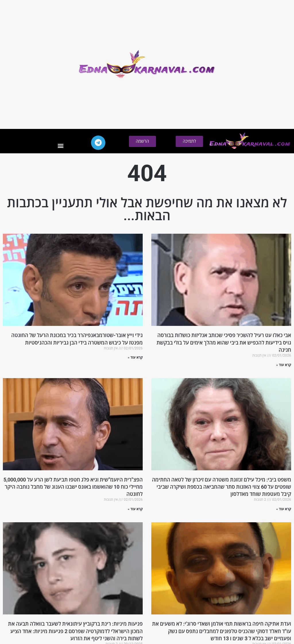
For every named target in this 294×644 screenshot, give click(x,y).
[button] (60, 146)
